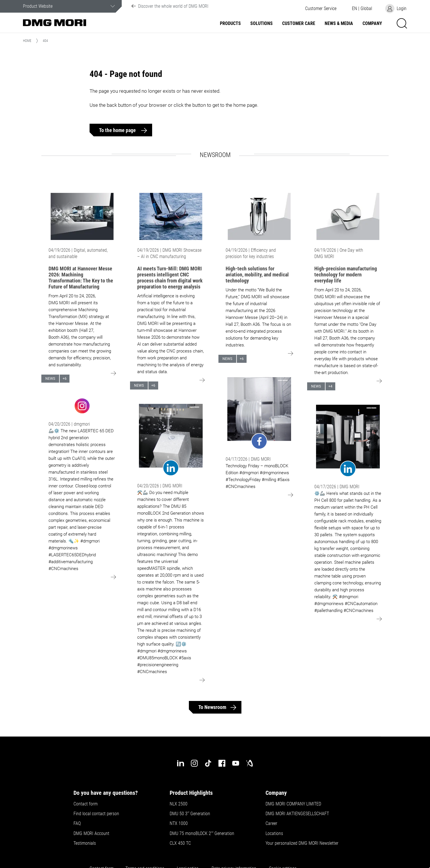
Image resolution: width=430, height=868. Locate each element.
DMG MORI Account (91, 834)
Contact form (86, 804)
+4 (330, 386)
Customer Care (299, 24)
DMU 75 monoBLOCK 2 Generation (202, 834)
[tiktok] (208, 763)
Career (271, 824)
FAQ (77, 824)
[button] (321, 9)
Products (230, 24)
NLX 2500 (179, 804)
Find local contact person (96, 814)
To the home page (118, 130)
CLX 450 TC (180, 843)
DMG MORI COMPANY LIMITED (293, 804)
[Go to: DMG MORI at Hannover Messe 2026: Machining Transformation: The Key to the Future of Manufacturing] (82, 216)
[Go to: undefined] (82, 405)
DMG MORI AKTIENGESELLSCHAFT (297, 814)
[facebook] (222, 763)
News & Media (339, 24)
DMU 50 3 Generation (190, 814)
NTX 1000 (179, 824)
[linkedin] (181, 763)
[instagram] (194, 763)
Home (27, 41)
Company (372, 24)
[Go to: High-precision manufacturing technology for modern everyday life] (348, 216)
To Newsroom (212, 707)
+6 (65, 379)
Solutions (262, 24)
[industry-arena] (249, 763)
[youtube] (236, 763)
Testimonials (85, 843)
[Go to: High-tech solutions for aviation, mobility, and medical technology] (259, 216)
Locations (274, 834)
